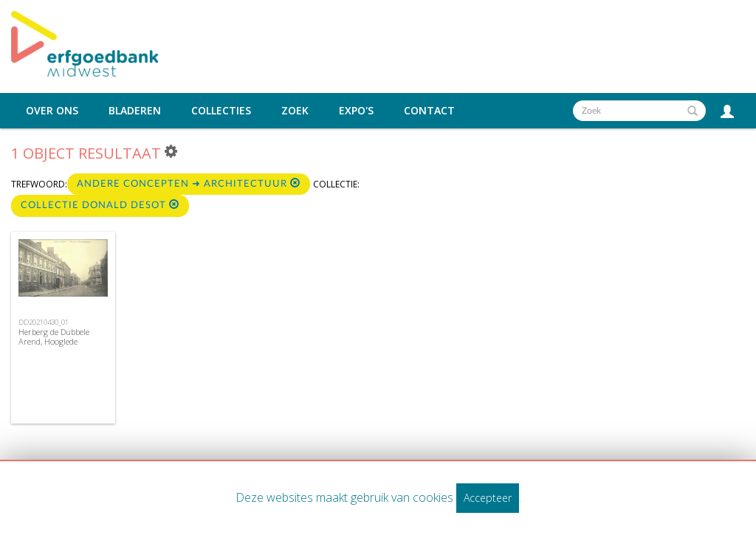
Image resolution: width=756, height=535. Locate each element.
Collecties (221, 111)
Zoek (295, 111)
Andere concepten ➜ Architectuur (189, 183)
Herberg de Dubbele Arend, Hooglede (54, 336)
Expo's (356, 111)
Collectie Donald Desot (100, 205)
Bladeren (135, 111)
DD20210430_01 (44, 322)
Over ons (52, 111)
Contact (429, 111)
